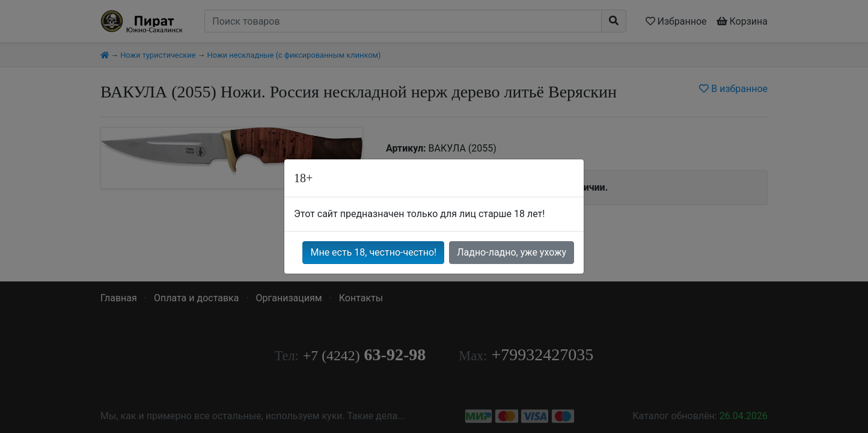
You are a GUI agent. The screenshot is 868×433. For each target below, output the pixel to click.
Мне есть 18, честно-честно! (373, 252)
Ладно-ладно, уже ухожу (512, 252)
